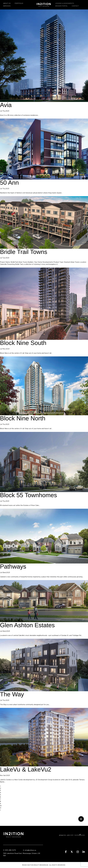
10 (1, 806)
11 (1, 808)
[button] (81, 819)
